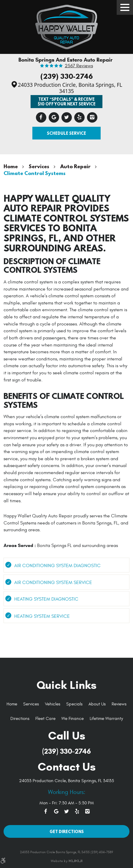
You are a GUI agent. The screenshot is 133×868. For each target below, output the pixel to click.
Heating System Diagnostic (46, 599)
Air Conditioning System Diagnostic (57, 566)
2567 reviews (79, 66)
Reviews (119, 704)
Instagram (92, 117)
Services (39, 166)
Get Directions (67, 831)
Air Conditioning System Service (53, 583)
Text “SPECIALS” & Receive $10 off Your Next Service (67, 101)
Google (54, 117)
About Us (97, 704)
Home (11, 166)
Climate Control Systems (35, 173)
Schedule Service (66, 133)
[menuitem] (12, 704)
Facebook (41, 117)
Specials (74, 704)
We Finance (73, 719)
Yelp (79, 117)
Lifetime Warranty (106, 719)
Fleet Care (45, 719)
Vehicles (53, 704)
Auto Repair (75, 166)
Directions (20, 719)
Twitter (67, 117)
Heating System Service (42, 616)
